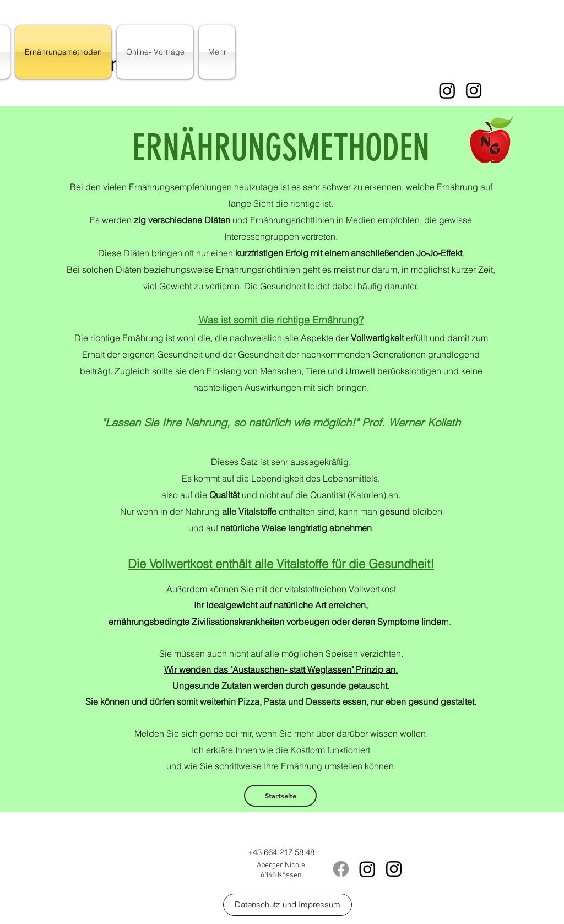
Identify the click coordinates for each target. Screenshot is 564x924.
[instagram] (474, 90)
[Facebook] (341, 869)
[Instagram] (447, 90)
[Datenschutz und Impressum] (288, 905)
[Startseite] (280, 796)
